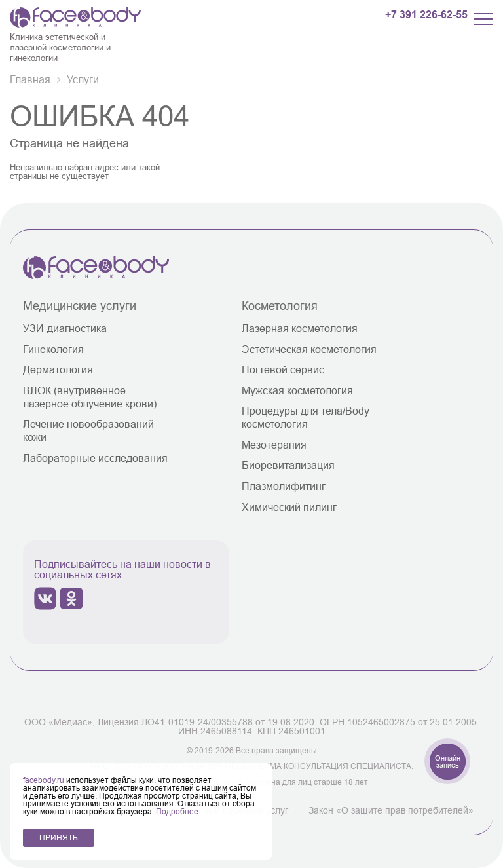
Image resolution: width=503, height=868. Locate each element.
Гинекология (53, 349)
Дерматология (58, 369)
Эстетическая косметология (309, 349)
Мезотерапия (274, 445)
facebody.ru (45, 780)
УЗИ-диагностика (65, 328)
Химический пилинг (289, 507)
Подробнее (177, 811)
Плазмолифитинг (284, 486)
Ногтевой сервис (283, 369)
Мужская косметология (297, 390)
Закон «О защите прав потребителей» (391, 810)
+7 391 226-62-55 (426, 15)
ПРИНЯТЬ (59, 838)
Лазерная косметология (300, 328)
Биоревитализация (288, 465)
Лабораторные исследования (95, 458)
